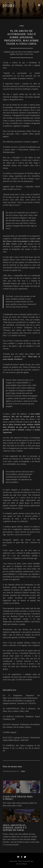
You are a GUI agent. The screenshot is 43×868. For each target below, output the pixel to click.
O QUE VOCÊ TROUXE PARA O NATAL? (18, 798)
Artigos (21, 26)
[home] (9, 5)
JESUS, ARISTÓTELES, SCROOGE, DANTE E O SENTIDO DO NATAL (15, 828)
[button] (39, 5)
